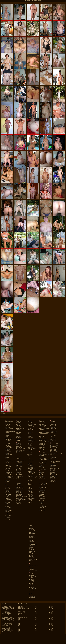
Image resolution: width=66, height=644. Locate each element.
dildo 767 (18, 424)
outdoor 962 (42, 479)
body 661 (7, 468)
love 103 (30, 491)
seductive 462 (54, 452)
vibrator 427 (32, 569)
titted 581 (31, 550)
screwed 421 (54, 447)
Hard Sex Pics (6, 606)
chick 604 (7, 491)
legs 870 (30, 470)
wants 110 (32, 574)
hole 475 (30, 436)
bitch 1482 (7, 463)
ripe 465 (52, 438)
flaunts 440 (19, 463)
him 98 (29, 434)
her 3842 (30, 431)
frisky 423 (19, 471)
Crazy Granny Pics (8, 631)
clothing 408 (8, 500)
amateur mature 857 (10, 431)
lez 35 (29, 479)
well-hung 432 (33, 577)
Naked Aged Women (7, 615)
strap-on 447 (54, 476)
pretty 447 (42, 508)
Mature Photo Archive (9, 633)
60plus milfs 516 (9, 422)
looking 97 (30, 490)
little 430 (30, 486)
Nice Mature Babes (8, 617)
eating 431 (19, 445)
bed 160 (7, 453)
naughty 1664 (43, 458)
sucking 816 (53, 482)
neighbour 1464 (43, 461)
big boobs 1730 (9, 461)
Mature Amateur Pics (8, 605)
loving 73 (30, 497)
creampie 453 (8, 510)
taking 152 (32, 530)
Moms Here (5, 604)
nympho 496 (42, 469)
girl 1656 (18, 485)
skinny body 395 (55, 468)
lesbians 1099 (31, 473)
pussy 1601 (42, 510)
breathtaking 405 (9, 476)
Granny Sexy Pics (7, 632)
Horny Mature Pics (24, 608)
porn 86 (41, 502)
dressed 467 (19, 435)
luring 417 (30, 500)
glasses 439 (19, 490)
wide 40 (31, 583)
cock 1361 (7, 502)
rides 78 (52, 434)
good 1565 (19, 493)
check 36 (7, 490)
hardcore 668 (31, 427)
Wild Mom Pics (23, 616)
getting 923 (19, 483)
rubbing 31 (53, 441)
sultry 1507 (53, 483)
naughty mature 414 (44, 460)
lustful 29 (30, 501)
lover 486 (30, 494)
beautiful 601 (8, 451)
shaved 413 (53, 459)
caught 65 (7, 489)
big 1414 (7, 459)
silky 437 (52, 467)
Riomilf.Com (6, 616)
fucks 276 (19, 478)
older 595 (42, 475)
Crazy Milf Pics (7, 625)
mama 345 (42, 423)
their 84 (31, 540)
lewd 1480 (30, 475)
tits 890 (31, 548)
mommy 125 (42, 445)
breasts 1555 (8, 475)
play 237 (41, 493)
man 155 (41, 424)
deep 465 (18, 422)
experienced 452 (20, 450)
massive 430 (42, 427)
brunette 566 (8, 478)
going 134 (19, 491)
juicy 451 (30, 456)
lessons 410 (31, 474)
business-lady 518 (10, 479)
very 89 (31, 568)
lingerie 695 (31, 485)
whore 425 (32, 582)
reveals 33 (53, 433)
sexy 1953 (53, 457)
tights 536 (31, 547)
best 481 (7, 457)
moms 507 (42, 446)
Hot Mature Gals (23, 610)
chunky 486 (8, 496)
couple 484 (8, 508)
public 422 (42, 509)
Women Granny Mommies (9, 609)
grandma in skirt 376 (21, 497)
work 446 (31, 590)
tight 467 (31, 546)
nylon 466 (42, 468)
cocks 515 (7, 504)
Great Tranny (6, 627)
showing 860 (53, 465)
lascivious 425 (31, 468)
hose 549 (30, 443)
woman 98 (32, 587)
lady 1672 (30, 466)
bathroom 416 (8, 448)
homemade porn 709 (33, 440)
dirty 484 (18, 426)
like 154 (30, 482)
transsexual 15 (33, 559)
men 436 (41, 436)
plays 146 (42, 496)
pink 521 (41, 491)
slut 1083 (53, 471)
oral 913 (41, 478)
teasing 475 (32, 534)
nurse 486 (42, 466)
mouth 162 (42, 447)
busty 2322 (8, 480)
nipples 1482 (42, 464)
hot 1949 (30, 445)
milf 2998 (41, 438)
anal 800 (7, 433)
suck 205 (53, 480)
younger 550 (32, 597)
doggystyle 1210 (20, 428)
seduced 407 (54, 449)
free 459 (18, 465)
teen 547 (31, 535)
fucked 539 (19, 475)
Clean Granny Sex (7, 620)
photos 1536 (42, 487)
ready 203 (53, 426)
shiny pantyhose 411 (56, 461)
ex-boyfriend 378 (20, 449)
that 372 (31, 539)
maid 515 (41, 422)
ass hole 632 (8, 438)
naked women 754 (44, 454)
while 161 (31, 579)
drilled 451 (19, 436)
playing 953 (42, 494)
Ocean (20, 614)
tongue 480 (32, 551)
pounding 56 (42, 506)
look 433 (30, 489)
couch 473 (7, 506)
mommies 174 (43, 443)
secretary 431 (54, 448)
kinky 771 (30, 459)
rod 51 (52, 439)
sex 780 (52, 455)
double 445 (19, 431)
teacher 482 (32, 532)
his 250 (29, 435)
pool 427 (41, 501)
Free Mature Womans (8, 608)
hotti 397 (30, 446)
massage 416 (43, 426)
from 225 (18, 472)
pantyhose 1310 (43, 483)
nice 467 (41, 462)
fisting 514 (19, 461)
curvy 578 (7, 517)
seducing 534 (54, 451)
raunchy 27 (53, 425)
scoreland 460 (54, 445)
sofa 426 (52, 474)
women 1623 (32, 589)
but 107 (7, 482)
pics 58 (41, 489)
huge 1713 (30, 450)
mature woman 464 (44, 434)
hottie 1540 (30, 447)
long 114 (30, 487)
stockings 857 (54, 475)
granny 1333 (19, 498)
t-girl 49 (31, 526)
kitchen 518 (31, 460)
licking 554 (30, 481)
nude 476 (42, 465)
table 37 (31, 527)
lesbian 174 (31, 471)
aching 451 (8, 425)
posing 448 (42, 505)
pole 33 (41, 500)
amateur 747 (8, 430)
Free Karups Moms (24, 609)
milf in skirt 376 (43, 439)
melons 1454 (42, 435)
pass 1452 (42, 485)
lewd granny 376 (32, 477)
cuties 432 (7, 520)
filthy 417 (18, 459)
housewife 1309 (32, 449)
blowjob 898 (8, 467)
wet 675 (31, 578)
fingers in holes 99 (21, 460)
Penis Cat (5, 626)
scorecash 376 (54, 444)
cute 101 (7, 518)
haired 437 (30, 422)
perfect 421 (42, 486)
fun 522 (18, 479)
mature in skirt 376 (44, 431)
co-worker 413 (9, 501)
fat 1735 (18, 457)
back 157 (7, 445)
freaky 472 (19, 464)
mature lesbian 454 (44, 432)
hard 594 (30, 426)
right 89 (52, 437)
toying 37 (31, 555)
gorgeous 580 (20, 494)
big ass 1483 (8, 460)
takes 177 (31, 528)
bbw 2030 (7, 449)
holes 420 (30, 438)
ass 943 (7, 437)
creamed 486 (8, 509)
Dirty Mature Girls (24, 611)
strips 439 (53, 478)
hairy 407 (30, 423)
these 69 (31, 542)
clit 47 (6, 497)
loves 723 (30, 496)
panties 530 (42, 482)
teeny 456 (31, 536)
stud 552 (52, 479)
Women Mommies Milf (8, 619)
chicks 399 (8, 493)
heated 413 (30, 430)
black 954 (7, 464)
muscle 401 (42, 450)
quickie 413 (53, 422)
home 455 (30, 439)
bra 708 (7, 474)
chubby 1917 (8, 494)
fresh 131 (18, 468)
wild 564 (31, 586)
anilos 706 (7, 434)
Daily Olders (6, 628)
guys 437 (18, 504)
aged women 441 (9, 429)
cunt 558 (7, 514)
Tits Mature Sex (23, 612)
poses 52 (41, 504)
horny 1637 (30, 442)
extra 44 (18, 453)
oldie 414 (42, 476)
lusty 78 (30, 502)
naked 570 (42, 453)
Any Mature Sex (7, 614)
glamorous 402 (20, 489)
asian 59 (7, 435)
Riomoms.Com (6, 611)
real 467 (52, 427)
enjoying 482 (19, 448)
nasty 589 (42, 456)
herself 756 (30, 432)
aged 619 (7, 427)
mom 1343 (42, 440)
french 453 (19, 467)
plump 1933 (42, 497)
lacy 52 (30, 463)
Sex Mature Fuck (7, 623)
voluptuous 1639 (33, 571)
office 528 (42, 472)
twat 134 (31, 561)
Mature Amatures (7, 629)
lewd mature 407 (32, 478)
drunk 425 (19, 438)
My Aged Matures (7, 610)
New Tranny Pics (23, 604)
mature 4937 (42, 430)
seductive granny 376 (56, 453)
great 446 (18, 501)
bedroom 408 (8, 455)
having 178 (30, 428)
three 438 (31, 543)
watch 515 (32, 575)
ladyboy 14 (30, 467)
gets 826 (18, 482)
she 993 (52, 460)
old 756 (41, 474)
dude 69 (18, 440)
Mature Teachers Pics (9, 621)
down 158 (18, 432)
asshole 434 (8, 439)
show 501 (53, 463)
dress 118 (18, 434)
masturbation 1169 (44, 428)
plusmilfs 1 (42, 498)
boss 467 (7, 470)
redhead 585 (54, 431)
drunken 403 (19, 439)
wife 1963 (31, 585)
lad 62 (29, 464)
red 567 (52, 430)
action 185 (7, 426)
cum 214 (7, 512)
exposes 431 (19, 452)
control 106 (8, 505)
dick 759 (18, 423)
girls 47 (18, 487)
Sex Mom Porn (6, 612)
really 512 (53, 429)
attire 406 (7, 441)
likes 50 (30, 483)
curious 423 (8, 516)
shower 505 (53, 464)
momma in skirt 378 (44, 442)
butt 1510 (7, 483)
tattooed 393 (32, 531)
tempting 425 (32, 538)
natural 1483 (42, 457)
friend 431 (19, 470)
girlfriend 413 (19, 486)
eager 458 (19, 443)
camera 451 (8, 486)
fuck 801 (18, 474)
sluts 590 (53, 472)
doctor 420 (19, 427)
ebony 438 (19, 446)
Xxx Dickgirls (23, 605)
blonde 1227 (8, 465)
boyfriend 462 (8, 472)
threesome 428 (33, 544)
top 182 (31, 553)
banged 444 (8, 447)
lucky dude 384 (32, 498)
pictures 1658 (43, 490)
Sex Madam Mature (7, 622)
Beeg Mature (22, 615)
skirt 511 (52, 470)
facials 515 (19, 456)
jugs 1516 (30, 454)
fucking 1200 (19, 476)
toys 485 (31, 557)
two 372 (31, 562)
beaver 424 (8, 452)
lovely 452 (30, 493)
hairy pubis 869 (32, 424)
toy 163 (31, 554)
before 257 (8, 456)
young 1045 (32, 596)
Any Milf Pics (23, 606)
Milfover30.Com (23, 617)
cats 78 (7, 487)
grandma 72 (19, 496)
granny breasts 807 (21, 500)
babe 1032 (7, 444)
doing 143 (19, 430)
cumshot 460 (8, 513)
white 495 (31, 581)
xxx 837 (31, 593)
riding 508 (53, 435)
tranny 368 (32, 558)
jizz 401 (30, 453)
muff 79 (41, 449)
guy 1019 (18, 502)
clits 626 (7, 498)
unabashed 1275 (33, 565)
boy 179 (7, 471)
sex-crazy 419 (54, 456)
